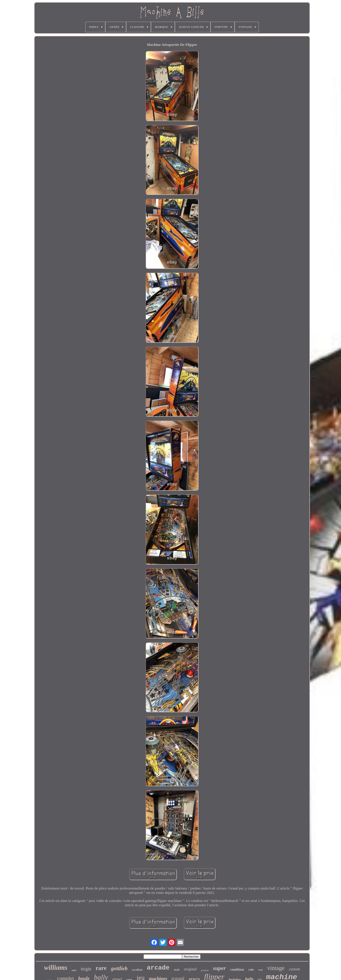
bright (86, 969)
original (190, 969)
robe (251, 970)
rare (101, 968)
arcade (158, 968)
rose (261, 970)
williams (56, 967)
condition (237, 969)
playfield (205, 970)
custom (294, 969)
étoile (177, 970)
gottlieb (119, 968)
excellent (137, 970)
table (74, 970)
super (219, 968)
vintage (276, 968)
